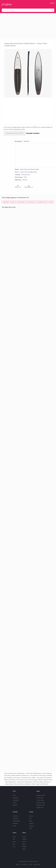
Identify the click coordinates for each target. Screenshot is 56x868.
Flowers (24, 839)
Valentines (15, 823)
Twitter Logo (40, 798)
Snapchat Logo (40, 805)
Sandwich (15, 798)
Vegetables (16, 800)
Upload (52, 3)
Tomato (15, 803)
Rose (24, 842)
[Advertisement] (28, 26)
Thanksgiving (16, 821)
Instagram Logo (41, 795)
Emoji (24, 837)
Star (14, 844)
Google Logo (40, 807)
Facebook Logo (41, 803)
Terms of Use (37, 864)
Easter (14, 826)
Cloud (14, 837)
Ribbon (24, 847)
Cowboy (32, 826)
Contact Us (25, 864)
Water (24, 844)
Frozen (31, 816)
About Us (18, 864)
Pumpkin (15, 805)
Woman (31, 823)
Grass (14, 842)
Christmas (15, 816)
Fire (14, 839)
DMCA (31, 864)
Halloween (16, 818)
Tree (14, 847)
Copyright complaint (33, 133)
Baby (31, 821)
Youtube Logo (40, 800)
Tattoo (24, 849)
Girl (30, 818)
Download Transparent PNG (14, 133)
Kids (30, 828)
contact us (49, 127)
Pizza (14, 795)
